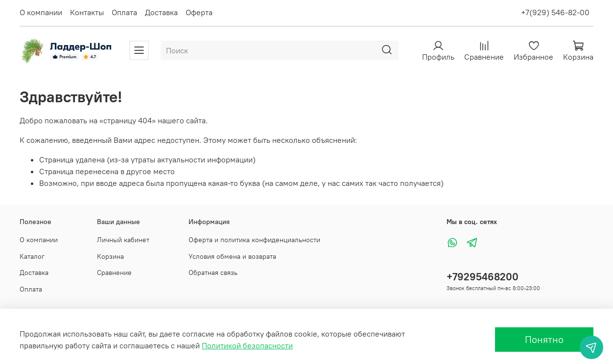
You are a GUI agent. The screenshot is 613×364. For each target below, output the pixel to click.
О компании (41, 12)
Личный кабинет (123, 240)
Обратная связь (213, 273)
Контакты (87, 12)
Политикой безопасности (247, 345)
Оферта (199, 12)
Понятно (544, 339)
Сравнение (114, 273)
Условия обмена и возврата (232, 256)
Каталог (32, 256)
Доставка (161, 12)
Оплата (124, 12)
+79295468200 (483, 277)
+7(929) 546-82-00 (555, 12)
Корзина (110, 256)
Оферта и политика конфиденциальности (254, 240)
